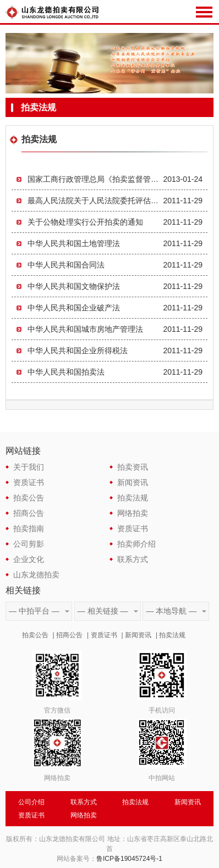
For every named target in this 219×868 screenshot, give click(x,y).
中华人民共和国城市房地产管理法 (85, 329)
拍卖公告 (29, 498)
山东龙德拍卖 (36, 575)
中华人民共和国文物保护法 (74, 286)
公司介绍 (31, 802)
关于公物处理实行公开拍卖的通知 (85, 222)
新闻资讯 (133, 482)
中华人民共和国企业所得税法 (78, 350)
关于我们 (29, 467)
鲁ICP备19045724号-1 (129, 859)
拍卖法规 (133, 498)
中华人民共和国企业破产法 (74, 308)
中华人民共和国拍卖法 (66, 372)
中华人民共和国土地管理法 (74, 243)
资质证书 (29, 482)
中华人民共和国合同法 (66, 265)
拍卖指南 (29, 528)
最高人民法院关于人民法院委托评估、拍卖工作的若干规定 (95, 201)
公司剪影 (29, 544)
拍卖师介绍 (136, 544)
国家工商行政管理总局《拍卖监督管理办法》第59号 (95, 179)
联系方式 (133, 559)
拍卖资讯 (133, 467)
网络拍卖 (133, 513)
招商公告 (29, 513)
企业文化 (29, 559)
